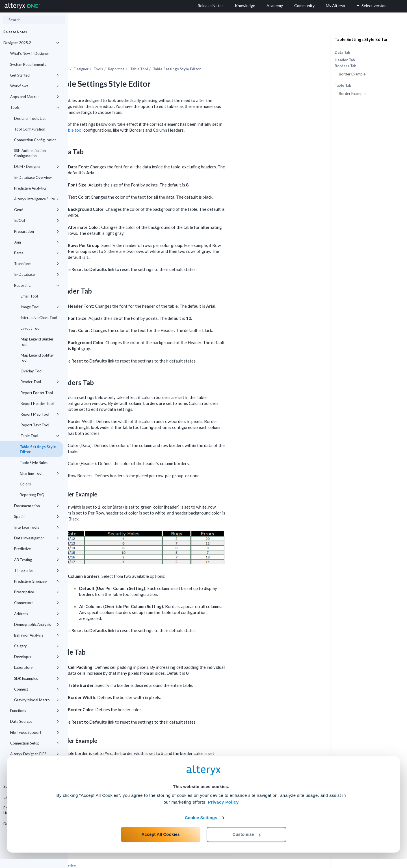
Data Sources (35, 721)
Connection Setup (35, 743)
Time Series (37, 570)
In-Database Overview (33, 177)
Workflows (35, 86)
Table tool (141, 114)
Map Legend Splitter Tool (37, 358)
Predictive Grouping (37, 581)
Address (37, 614)
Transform (37, 264)
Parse (37, 253)
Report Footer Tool (36, 393)
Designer (149, 53)
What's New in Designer (30, 53)
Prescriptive (37, 592)
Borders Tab (346, 66)
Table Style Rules (34, 463)
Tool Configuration (30, 129)
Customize (247, 843)
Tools (35, 107)
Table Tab (343, 85)
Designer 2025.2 (31, 43)
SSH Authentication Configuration (30, 153)
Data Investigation (37, 538)
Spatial (37, 517)
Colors (25, 484)
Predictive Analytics (30, 188)
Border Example (352, 74)
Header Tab (345, 60)
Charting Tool (39, 473)
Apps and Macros (35, 97)
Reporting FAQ (32, 495)
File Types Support (35, 732)
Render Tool (39, 382)
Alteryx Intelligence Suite (37, 199)
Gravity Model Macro (37, 700)
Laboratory (37, 667)
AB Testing (37, 560)
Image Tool (39, 307)
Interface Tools (37, 527)
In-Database (37, 274)
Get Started (35, 75)
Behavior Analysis (37, 635)
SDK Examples (37, 678)
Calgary (37, 646)
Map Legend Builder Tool (37, 342)
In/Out (37, 220)
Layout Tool (30, 328)
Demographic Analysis (37, 624)
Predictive (37, 549)
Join (37, 242)
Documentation (37, 506)
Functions (35, 711)
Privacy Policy (223, 811)
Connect (37, 689)
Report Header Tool (37, 403)
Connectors (37, 603)
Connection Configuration (35, 140)
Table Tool (39, 436)
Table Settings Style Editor (38, 449)
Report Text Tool (34, 425)
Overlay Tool (31, 371)
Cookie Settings (201, 826)
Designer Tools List (30, 118)
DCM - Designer (37, 166)
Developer (37, 657)
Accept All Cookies (161, 843)
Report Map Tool (39, 414)
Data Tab (342, 52)
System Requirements (28, 64)
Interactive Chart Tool (38, 318)
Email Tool (29, 296)
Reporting (37, 285)
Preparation (37, 231)
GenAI (37, 210)
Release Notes (15, 32)
